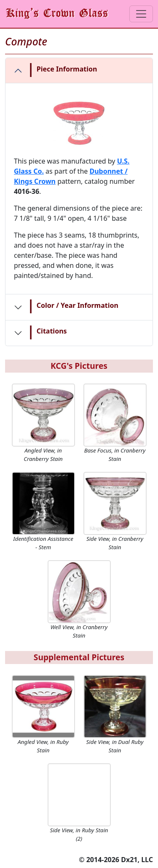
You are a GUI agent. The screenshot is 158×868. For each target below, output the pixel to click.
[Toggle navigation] (141, 14)
